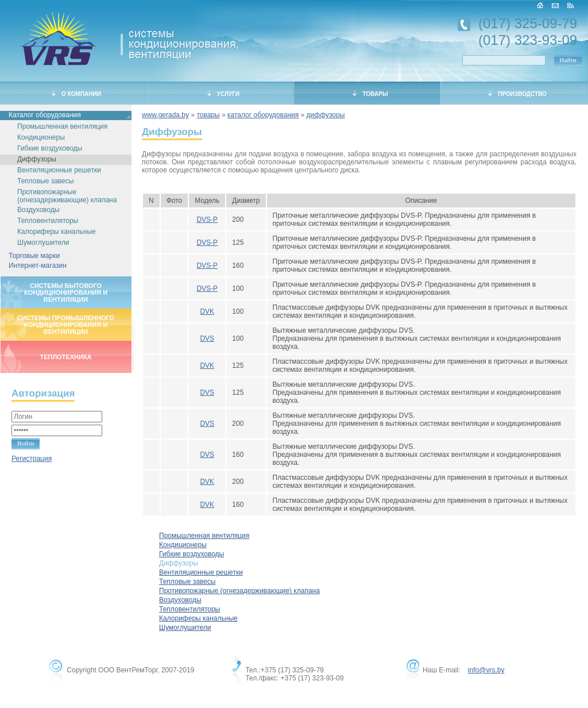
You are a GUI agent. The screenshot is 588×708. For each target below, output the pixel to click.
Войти (26, 443)
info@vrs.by (486, 670)
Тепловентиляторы (48, 221)
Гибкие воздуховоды (50, 148)
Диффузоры (37, 159)
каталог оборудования (263, 115)
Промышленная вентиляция (62, 126)
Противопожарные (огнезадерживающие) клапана (67, 196)
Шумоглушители (43, 243)
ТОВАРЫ (370, 94)
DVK (207, 311)
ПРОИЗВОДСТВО (517, 94)
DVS (207, 338)
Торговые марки (34, 256)
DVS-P (207, 220)
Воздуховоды (38, 210)
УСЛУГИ (223, 94)
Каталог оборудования (45, 115)
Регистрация (32, 459)
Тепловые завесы (45, 181)
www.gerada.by (165, 115)
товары (208, 115)
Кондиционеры (41, 137)
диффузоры (326, 115)
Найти (568, 60)
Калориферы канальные (57, 232)
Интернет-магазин (38, 265)
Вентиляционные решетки (59, 170)
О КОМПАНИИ (76, 94)
